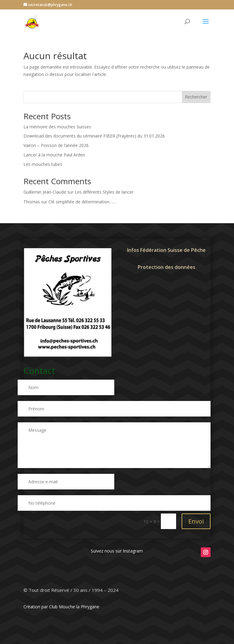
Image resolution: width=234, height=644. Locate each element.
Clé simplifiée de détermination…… (82, 202)
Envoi (196, 521)
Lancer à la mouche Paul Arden (54, 155)
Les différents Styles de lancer (104, 192)
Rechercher (196, 97)
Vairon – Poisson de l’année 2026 (56, 145)
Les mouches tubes (43, 164)
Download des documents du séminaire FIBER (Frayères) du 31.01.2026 (94, 136)
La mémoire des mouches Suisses (57, 127)
